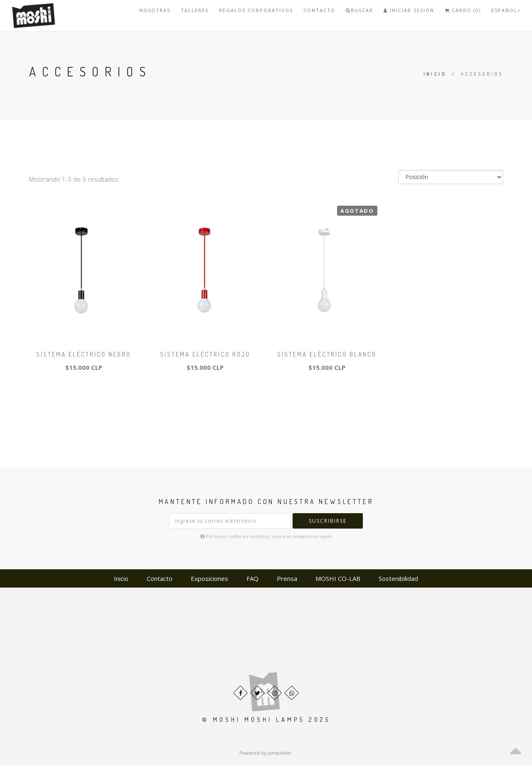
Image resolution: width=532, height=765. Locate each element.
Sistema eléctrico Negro (84, 354)
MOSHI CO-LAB (338, 578)
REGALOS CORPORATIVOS (256, 10)
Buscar (360, 10)
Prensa (287, 578)
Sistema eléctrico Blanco (327, 354)
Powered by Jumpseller (266, 753)
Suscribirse (328, 521)
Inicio (435, 74)
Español (506, 10)
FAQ (252, 578)
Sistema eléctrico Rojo (205, 354)
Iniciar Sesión (409, 10)
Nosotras (155, 10)
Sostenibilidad (398, 578)
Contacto (319, 10)
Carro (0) (463, 10)
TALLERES (195, 10)
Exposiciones (209, 578)
